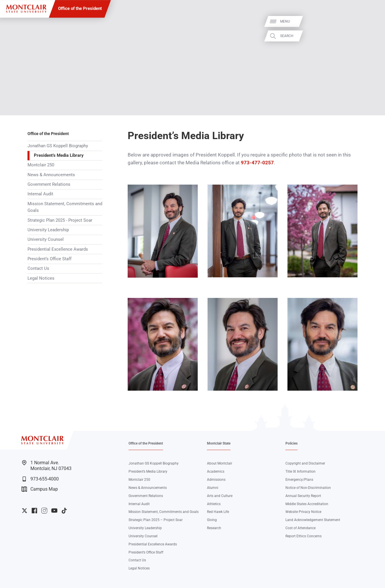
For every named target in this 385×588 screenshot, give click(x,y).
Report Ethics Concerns (304, 536)
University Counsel (46, 239)
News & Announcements (51, 175)
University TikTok (64, 511)
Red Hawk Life (218, 512)
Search (373, 36)
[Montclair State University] (26, 9)
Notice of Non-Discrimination (308, 488)
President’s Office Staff (49, 259)
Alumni (213, 488)
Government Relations (49, 184)
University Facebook (34, 511)
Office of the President (80, 8)
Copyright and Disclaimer (305, 463)
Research (214, 528)
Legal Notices (41, 278)
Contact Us (38, 268)
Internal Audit (40, 194)
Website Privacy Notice (303, 512)
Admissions (216, 480)
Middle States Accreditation (307, 504)
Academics (216, 472)
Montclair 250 (41, 165)
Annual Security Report (303, 496)
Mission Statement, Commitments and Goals (65, 207)
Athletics (214, 504)
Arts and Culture (220, 496)
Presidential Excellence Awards (58, 249)
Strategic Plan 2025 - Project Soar (60, 220)
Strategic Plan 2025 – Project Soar (156, 520)
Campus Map (40, 489)
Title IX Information (300, 472)
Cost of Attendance (300, 528)
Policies (291, 443)
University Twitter (25, 511)
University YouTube (54, 511)
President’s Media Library (59, 155)
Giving (212, 520)
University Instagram (44, 511)
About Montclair (220, 463)
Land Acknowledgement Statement (313, 520)
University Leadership (48, 230)
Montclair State (219, 443)
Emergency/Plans (299, 480)
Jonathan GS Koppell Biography (58, 146)
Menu (372, 21)
